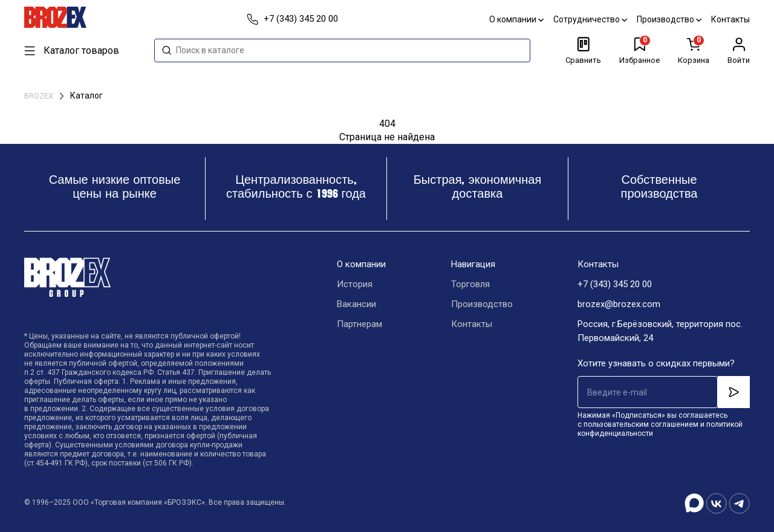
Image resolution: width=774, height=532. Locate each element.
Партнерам (359, 324)
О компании (516, 19)
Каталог (86, 96)
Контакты (730, 19)
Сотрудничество (590, 19)
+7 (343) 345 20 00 (615, 284)
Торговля (470, 284)
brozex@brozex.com (619, 304)
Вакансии (356, 304)
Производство (669, 19)
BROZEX (40, 96)
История (355, 284)
